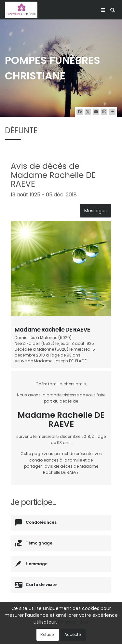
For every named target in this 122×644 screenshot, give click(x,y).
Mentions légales (61, 636)
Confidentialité (76, 630)
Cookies (103, 630)
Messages (95, 211)
